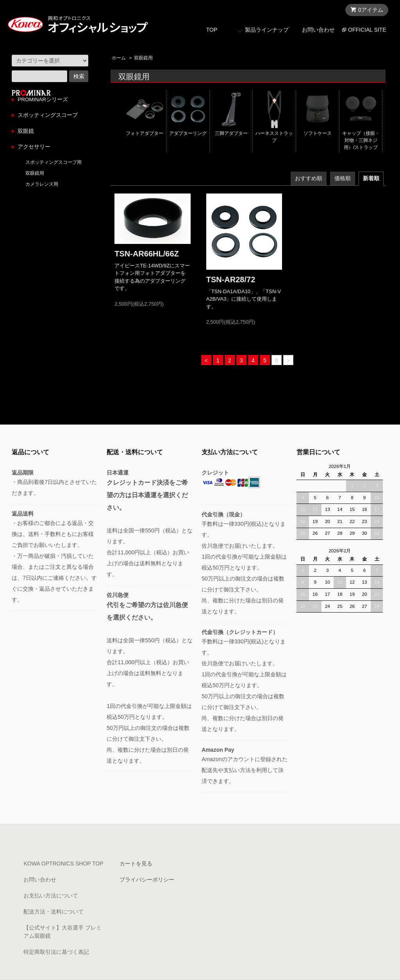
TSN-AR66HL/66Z (146, 254)
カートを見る (136, 864)
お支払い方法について (51, 896)
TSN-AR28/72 (231, 279)
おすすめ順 (309, 178)
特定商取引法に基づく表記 (56, 952)
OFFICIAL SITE (367, 30)
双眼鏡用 (143, 58)
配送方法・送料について (54, 912)
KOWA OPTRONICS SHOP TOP (63, 864)
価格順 (343, 178)
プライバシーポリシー (147, 880)
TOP (212, 30)
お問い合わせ (318, 30)
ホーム (119, 58)
